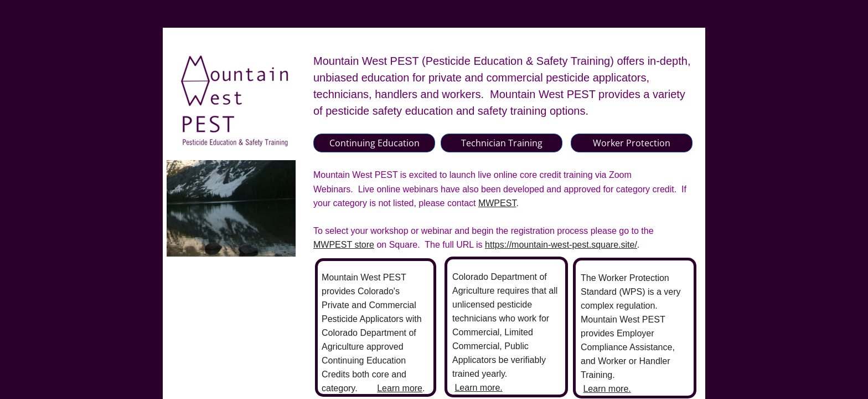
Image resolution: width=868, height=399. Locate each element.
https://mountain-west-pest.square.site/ (561, 245)
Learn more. (478, 388)
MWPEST (497, 203)
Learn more (400, 388)
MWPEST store (344, 245)
